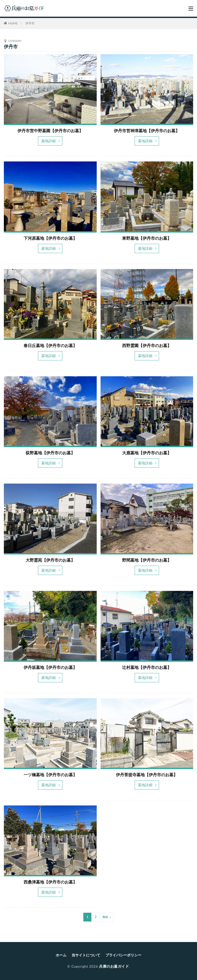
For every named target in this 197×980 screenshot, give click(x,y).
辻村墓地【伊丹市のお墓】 (147, 667)
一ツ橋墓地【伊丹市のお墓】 (50, 775)
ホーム (61, 955)
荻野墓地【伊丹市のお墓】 (50, 453)
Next (105, 917)
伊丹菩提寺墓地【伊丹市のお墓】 (147, 775)
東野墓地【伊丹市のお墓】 (147, 238)
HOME (13, 23)
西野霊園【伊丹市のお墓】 (147, 345)
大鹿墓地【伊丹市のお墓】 (147, 453)
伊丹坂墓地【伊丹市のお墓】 (50, 667)
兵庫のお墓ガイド (114, 966)
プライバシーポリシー (123, 955)
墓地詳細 (48, 141)
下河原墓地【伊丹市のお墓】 (50, 238)
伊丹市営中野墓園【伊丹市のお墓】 (50, 131)
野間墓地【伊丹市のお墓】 (147, 560)
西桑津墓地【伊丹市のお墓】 (50, 882)
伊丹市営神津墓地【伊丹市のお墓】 (147, 131)
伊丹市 (30, 23)
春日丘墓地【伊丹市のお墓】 (50, 345)
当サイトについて (86, 955)
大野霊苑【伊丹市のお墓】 (50, 560)
